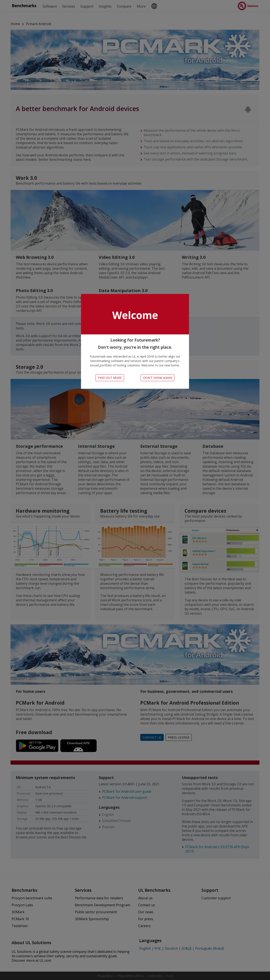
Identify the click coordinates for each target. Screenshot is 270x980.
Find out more (110, 378)
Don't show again (158, 378)
